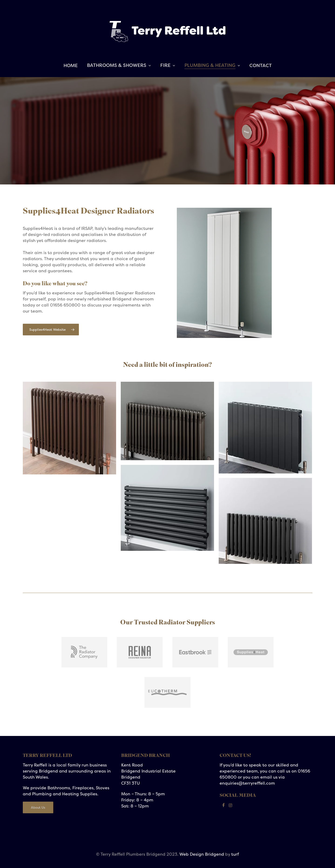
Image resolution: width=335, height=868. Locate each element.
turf (235, 854)
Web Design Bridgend (202, 854)
